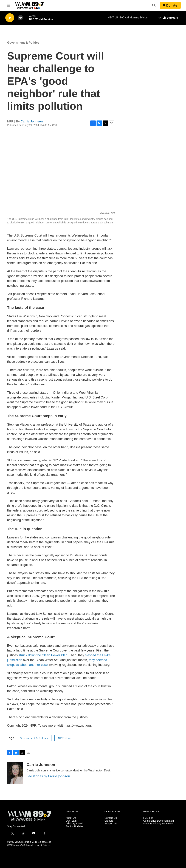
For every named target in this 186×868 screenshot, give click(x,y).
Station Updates (75, 826)
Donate (172, 5)
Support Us (111, 824)
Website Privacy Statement (158, 824)
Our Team (71, 821)
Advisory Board (74, 824)
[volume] (20, 18)
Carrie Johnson (32, 121)
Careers (109, 821)
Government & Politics (23, 43)
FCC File (148, 818)
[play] (10, 18)
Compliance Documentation (159, 821)
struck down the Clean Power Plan (43, 655)
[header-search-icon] (154, 5)
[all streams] (168, 18)
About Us (71, 818)
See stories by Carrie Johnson (48, 776)
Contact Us (111, 818)
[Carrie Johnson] (15, 773)
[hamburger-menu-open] (9, 5)
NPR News (65, 738)
